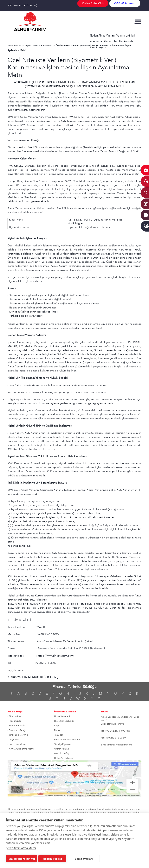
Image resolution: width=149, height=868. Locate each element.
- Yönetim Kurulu (16, 726)
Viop (56, 726)
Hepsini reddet (52, 859)
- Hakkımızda (14, 721)
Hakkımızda (126, 41)
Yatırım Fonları (62, 749)
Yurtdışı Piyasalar (63, 744)
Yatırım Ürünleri (126, 36)
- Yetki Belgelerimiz (18, 735)
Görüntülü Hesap (125, 3)
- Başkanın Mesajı (17, 730)
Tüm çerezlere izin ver (21, 859)
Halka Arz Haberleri (64, 758)
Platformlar (111, 41)
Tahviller (58, 735)
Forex (57, 730)
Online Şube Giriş (93, 3)
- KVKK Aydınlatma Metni (21, 749)
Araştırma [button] (96, 41)
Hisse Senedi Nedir (64, 721)
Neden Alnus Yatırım (102, 36)
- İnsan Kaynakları (17, 744)
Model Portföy (62, 753)
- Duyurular (13, 739)
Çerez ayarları (84, 859)
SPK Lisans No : (22, 5)
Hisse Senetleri (62, 716)
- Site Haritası (14, 716)
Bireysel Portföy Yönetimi (67, 739)
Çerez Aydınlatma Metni (21, 848)
